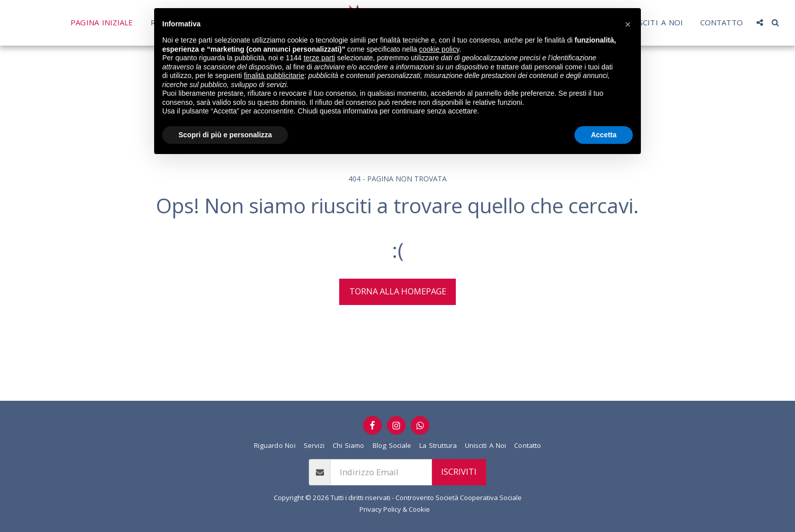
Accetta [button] (604, 135)
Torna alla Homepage (398, 291)
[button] (628, 24)
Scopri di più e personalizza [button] (225, 135)
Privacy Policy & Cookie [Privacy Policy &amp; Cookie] (395, 509)
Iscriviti (459, 471)
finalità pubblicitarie (274, 75)
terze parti (319, 58)
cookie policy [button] (439, 49)
